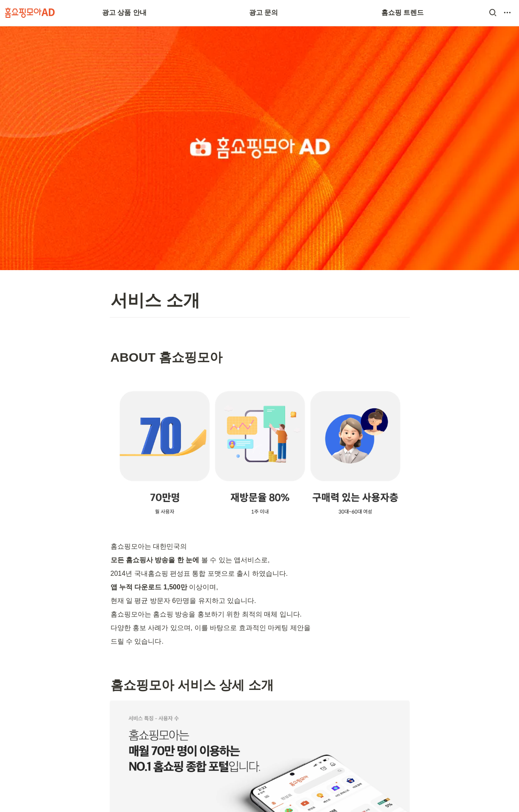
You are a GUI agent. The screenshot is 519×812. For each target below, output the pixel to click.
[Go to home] (30, 13)
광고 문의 (264, 13)
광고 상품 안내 (124, 13)
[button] (493, 13)
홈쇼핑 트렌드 (402, 13)
